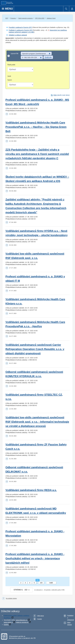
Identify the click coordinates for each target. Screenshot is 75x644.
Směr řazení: (10, 78)
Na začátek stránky (11, 598)
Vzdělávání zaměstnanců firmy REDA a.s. (31, 490)
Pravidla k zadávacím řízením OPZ (20, 27)
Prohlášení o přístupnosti (71, 618)
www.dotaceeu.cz (22, 620)
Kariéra (6, 625)
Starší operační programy (26, 18)
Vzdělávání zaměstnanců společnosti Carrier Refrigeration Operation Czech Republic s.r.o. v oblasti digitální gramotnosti (35, 349)
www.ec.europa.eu (22, 622)
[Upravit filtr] (37, 56)
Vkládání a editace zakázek (18, 35)
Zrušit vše (48, 57)
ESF (7, 18)
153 (41, 583)
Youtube (39, 619)
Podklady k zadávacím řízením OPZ (21, 30)
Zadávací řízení (51, 18)
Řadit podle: (12, 65)
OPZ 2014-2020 (40, 18)
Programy (13, 18)
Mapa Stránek (69, 624)
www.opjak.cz (8, 622)
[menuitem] (66, 9)
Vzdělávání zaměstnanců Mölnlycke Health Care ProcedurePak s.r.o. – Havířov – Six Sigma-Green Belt (36, 127)
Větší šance (40, 616)
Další (51, 583)
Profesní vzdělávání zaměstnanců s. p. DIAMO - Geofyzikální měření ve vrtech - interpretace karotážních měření (35, 558)
